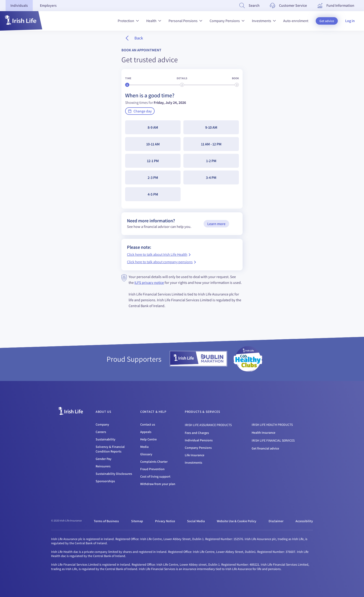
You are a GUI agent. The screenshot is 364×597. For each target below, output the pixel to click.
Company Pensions (227, 21)
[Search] (249, 6)
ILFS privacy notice (149, 283)
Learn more (216, 224)
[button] (21, 21)
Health (154, 21)
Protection (128, 21)
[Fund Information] (336, 6)
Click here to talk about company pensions (161, 262)
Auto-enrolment (296, 21)
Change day (140, 111)
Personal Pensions (185, 21)
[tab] (19, 6)
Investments (264, 21)
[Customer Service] (288, 6)
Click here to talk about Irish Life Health (159, 255)
